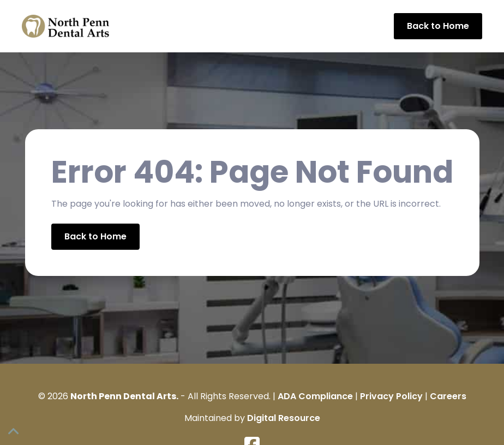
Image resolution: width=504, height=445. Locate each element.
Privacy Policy (391, 396)
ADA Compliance (315, 396)
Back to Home (438, 26)
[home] (65, 26)
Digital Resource (284, 418)
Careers (448, 396)
